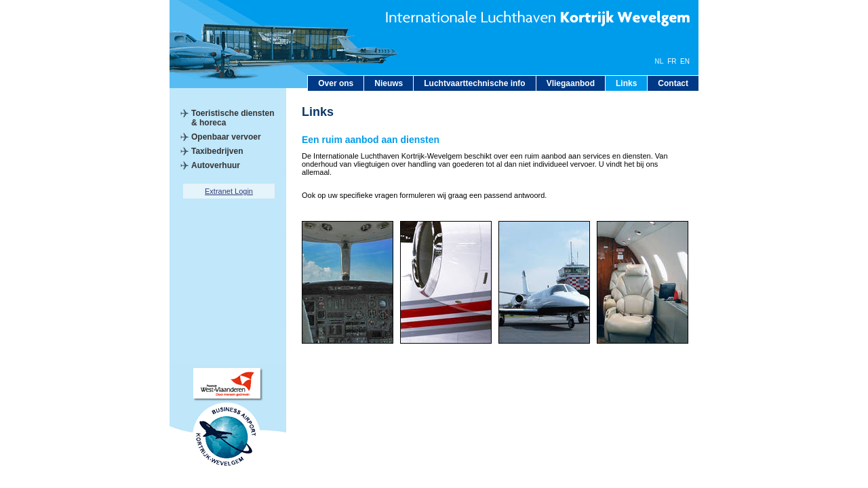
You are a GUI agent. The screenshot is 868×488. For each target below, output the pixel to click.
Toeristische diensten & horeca (233, 118)
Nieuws (389, 83)
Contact (673, 83)
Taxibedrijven (217, 151)
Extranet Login (229, 191)
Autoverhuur (216, 165)
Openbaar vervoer (226, 137)
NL (659, 61)
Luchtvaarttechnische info (474, 83)
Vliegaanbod (571, 83)
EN (685, 61)
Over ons (336, 83)
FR (672, 61)
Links (626, 83)
